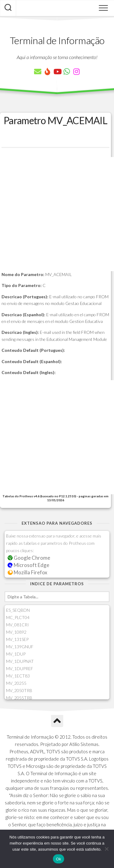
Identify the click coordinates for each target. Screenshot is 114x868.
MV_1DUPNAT (20, 661)
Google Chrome (29, 558)
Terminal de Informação (57, 40)
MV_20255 (16, 683)
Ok (59, 859)
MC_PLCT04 (18, 617)
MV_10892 (16, 632)
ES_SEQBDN (18, 610)
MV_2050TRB (19, 690)
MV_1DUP (16, 654)
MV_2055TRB (19, 698)
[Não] (106, 849)
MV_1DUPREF (20, 668)
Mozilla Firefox (27, 572)
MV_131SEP (17, 639)
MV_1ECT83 (18, 676)
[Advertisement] (57, 214)
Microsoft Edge (28, 565)
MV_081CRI (17, 625)
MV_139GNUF (20, 647)
